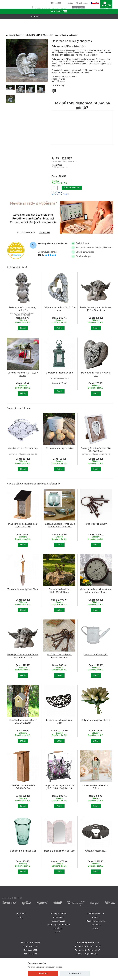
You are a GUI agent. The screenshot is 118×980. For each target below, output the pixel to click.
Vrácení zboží (58, 921)
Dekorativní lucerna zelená (59, 373)
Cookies (96, 928)
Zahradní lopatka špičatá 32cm (23, 589)
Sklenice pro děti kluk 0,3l (23, 851)
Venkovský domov (14, 35)
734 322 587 (56, 3)
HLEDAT (78, 8)
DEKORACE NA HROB (36, 35)
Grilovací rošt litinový (96, 851)
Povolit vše (43, 974)
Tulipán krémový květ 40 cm (96, 720)
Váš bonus (83, 3)
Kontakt (70, 3)
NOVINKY (21, 914)
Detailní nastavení (75, 974)
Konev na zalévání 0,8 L (96, 655)
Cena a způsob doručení (58, 925)
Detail (23, 328)
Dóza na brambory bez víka (59, 448)
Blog (21, 917)
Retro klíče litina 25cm (96, 524)
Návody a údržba (58, 914)
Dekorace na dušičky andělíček (63, 35)
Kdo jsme (58, 928)
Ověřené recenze (96, 914)
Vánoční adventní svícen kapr (23, 448)
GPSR (58, 932)
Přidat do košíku (72, 188)
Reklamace (58, 917)
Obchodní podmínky (96, 921)
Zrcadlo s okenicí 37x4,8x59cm (59, 851)
